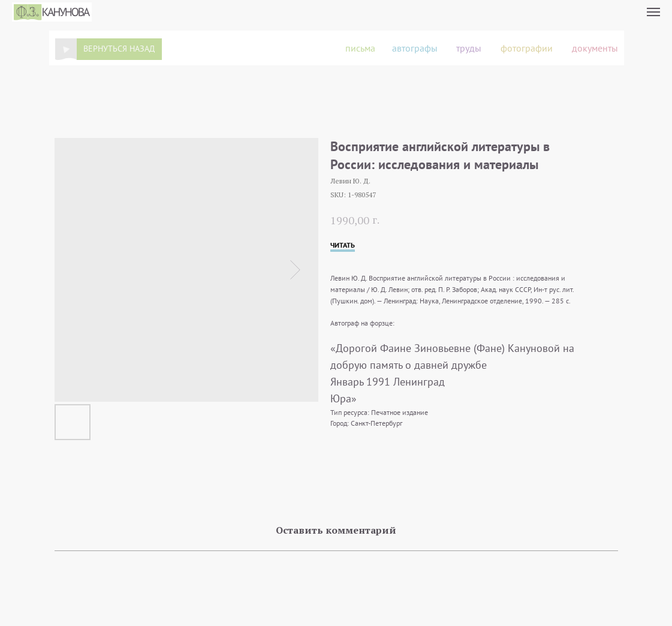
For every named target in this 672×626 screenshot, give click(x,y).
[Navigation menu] (653, 12)
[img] (66, 49)
